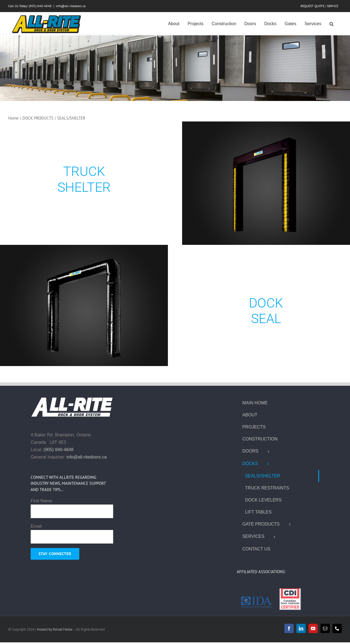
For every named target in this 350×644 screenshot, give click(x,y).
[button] (332, 23)
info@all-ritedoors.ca (71, 6)
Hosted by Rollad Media (55, 629)
